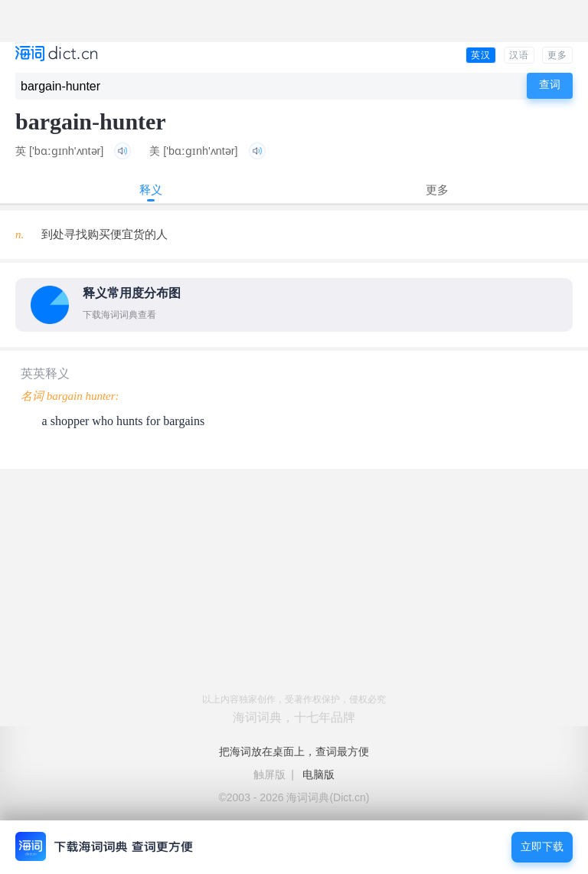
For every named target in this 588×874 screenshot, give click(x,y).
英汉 (481, 55)
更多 (557, 55)
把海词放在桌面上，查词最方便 (294, 751)
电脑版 (318, 774)
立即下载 (542, 847)
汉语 (519, 55)
